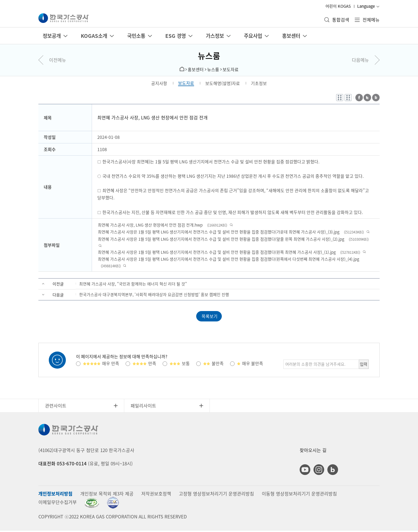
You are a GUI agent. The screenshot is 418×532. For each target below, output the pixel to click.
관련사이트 (56, 407)
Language (366, 6)
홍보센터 (196, 69)
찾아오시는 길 (313, 452)
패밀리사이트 (143, 407)
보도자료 (231, 69)
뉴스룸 (209, 56)
